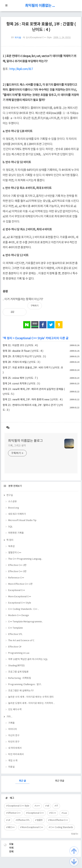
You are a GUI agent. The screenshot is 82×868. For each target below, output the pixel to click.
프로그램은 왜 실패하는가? (21, 691)
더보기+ (75, 834)
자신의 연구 (14, 736)
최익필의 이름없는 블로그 (41, 6)
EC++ (54, 813)
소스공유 (13, 502)
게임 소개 (13, 761)
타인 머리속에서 (16, 754)
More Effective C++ (59, 820)
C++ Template (16, 628)
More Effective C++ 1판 (20, 584)
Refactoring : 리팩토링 (20, 678)
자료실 (11, 767)
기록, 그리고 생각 (17, 446)
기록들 (11, 723)
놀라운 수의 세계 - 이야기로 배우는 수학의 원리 (31, 697)
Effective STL (15, 634)
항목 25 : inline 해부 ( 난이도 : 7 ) (20, 378)
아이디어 (13, 729)
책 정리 (8, 338)
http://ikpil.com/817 (21, 69)
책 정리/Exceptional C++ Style (37, 37)
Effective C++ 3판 (17, 572)
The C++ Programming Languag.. (25, 559)
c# (9, 820)
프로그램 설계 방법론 (18, 672)
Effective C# (15, 647)
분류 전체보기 (15, 486)
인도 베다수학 (15, 710)
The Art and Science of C (21, 641)
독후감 (11, 546)
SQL (10, 527)
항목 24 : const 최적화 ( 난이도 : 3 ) (21, 384)
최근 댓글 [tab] (60, 781)
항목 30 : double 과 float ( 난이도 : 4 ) (23, 351)
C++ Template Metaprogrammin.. (26, 622)
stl (48, 806)
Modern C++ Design (19, 615)
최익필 (18, 37)
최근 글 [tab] (22, 781)
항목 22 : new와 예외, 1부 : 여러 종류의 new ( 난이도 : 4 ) (33, 400)
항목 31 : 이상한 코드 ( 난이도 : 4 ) (20, 346)
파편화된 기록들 (16, 533)
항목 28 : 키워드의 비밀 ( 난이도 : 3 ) (21, 362)
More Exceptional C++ (20, 597)
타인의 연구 (14, 742)
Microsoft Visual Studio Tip (22, 520)
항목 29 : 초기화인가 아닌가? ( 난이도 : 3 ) (24, 357)
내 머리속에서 (15, 748)
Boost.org (14, 508)
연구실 (10, 495)
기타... (9, 717)
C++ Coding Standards (62, 827)
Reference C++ (16, 578)
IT (57, 806)
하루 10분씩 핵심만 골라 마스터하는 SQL (28, 659)
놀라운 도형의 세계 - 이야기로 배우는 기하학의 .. (31, 703)
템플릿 (40, 820)
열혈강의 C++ (15, 553)
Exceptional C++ (17, 590)
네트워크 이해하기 (17, 514)
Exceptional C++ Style (30, 338)
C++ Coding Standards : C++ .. (24, 609)
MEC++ (11, 827)
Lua (65, 813)
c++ (38, 806)
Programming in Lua (19, 653)
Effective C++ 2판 (17, 565)
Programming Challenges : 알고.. (25, 684)
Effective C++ (14, 813)
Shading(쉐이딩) (16, 666)
